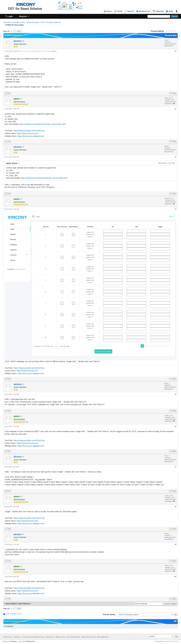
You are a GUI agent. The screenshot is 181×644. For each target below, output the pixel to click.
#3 (176, 157)
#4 (176, 209)
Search (130, 11)
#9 (176, 544)
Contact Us (17, 637)
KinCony (14, 641)
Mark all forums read (88, 637)
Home (109, 11)
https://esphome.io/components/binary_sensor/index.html (43, 124)
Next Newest (24, 604)
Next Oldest (11, 604)
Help (171, 11)
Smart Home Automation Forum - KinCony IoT (38, 637)
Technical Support (33, 22)
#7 (176, 467)
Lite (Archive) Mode (73, 637)
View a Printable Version (14, 614)
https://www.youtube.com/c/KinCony (29, 131)
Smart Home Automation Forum (14, 22)
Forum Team (8, 637)
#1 (176, 51)
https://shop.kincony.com (27, 133)
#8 (176, 507)
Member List (144, 11)
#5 (176, 394)
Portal (119, 11)
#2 (176, 109)
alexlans (18, 41)
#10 (175, 577)
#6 (176, 426)
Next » (19, 31)
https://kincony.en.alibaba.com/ (31, 136)
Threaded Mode (171, 36)
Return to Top (60, 637)
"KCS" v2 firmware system (49, 22)
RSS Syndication (103, 637)
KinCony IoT (30, 641)
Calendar (159, 11)
